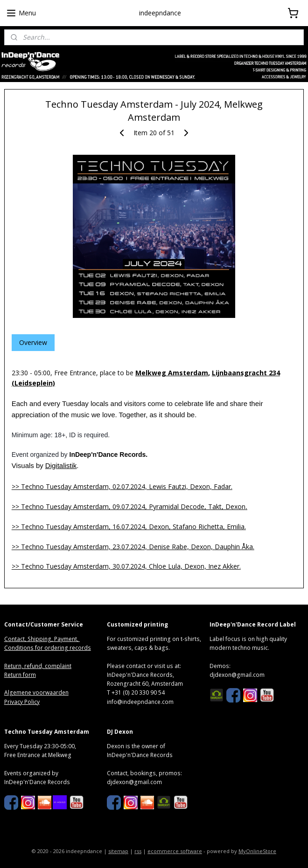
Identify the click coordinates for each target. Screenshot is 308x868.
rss (138, 851)
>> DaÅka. (133, 547)
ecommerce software (175, 851)
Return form (20, 675)
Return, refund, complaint (38, 666)
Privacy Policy (22, 702)
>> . (126, 566)
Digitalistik (61, 465)
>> (122, 486)
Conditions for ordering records (48, 648)
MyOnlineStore (257, 851)
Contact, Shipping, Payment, (42, 639)
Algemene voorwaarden (36, 692)
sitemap (118, 851)
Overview (33, 342)
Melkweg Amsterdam (172, 373)
